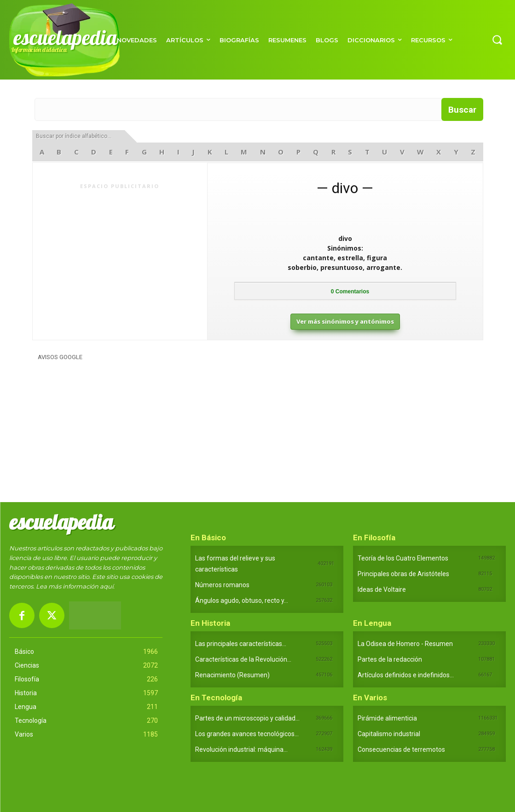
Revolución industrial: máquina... (241, 749)
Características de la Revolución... (243, 659)
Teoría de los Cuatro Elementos (403, 558)
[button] (497, 40)
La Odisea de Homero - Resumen (405, 644)
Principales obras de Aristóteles (403, 574)
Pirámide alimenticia (387, 718)
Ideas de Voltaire (382, 589)
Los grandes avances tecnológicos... (247, 734)
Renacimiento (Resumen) (232, 675)
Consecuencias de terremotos (401, 749)
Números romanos (222, 585)
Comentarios (350, 292)
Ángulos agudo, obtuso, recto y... (242, 600)
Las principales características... (241, 644)
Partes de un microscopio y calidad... (247, 718)
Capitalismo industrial (389, 734)
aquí (107, 586)
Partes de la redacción (390, 659)
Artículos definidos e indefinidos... (406, 675)
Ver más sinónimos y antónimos (345, 321)
